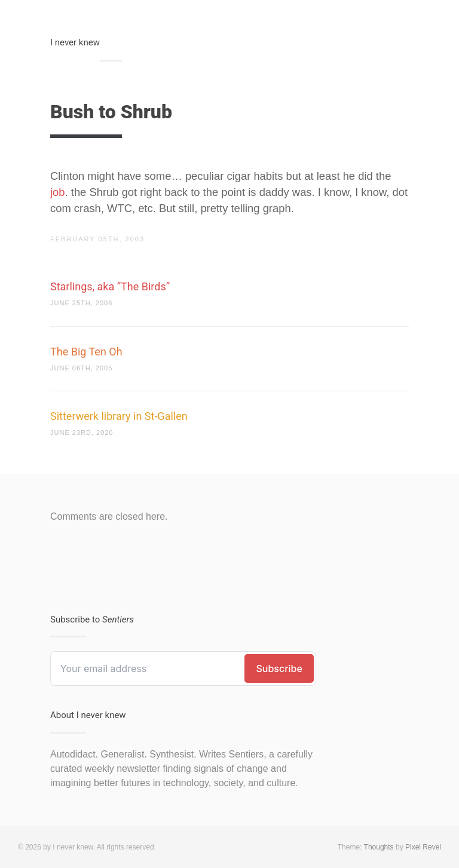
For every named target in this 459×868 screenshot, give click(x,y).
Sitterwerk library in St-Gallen (119, 416)
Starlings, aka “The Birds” (110, 286)
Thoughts (379, 847)
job (58, 192)
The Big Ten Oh (86, 352)
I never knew (75, 42)
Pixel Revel (423, 847)
